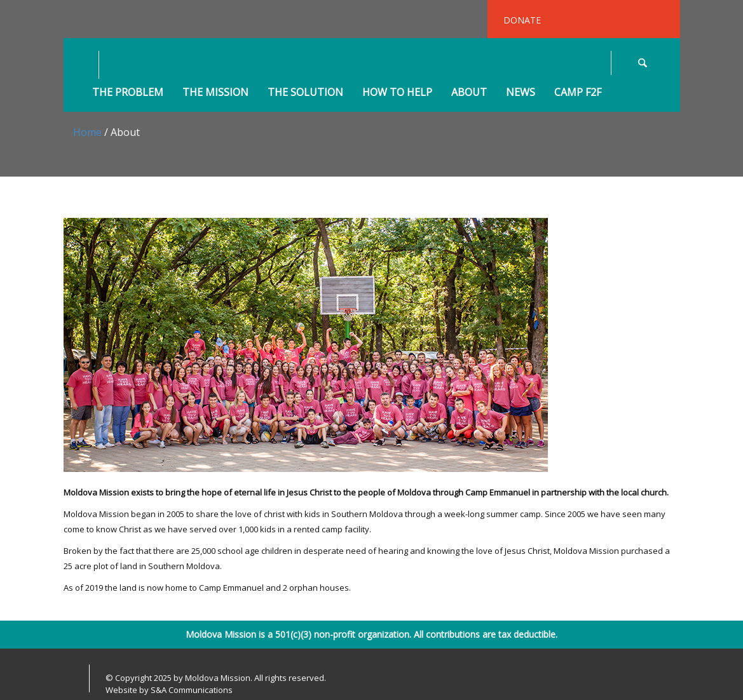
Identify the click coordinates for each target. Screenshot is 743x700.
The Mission (215, 93)
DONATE (522, 20)
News (521, 93)
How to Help (397, 93)
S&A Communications (192, 690)
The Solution (305, 93)
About (469, 93)
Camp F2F (578, 93)
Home (87, 132)
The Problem (128, 93)
